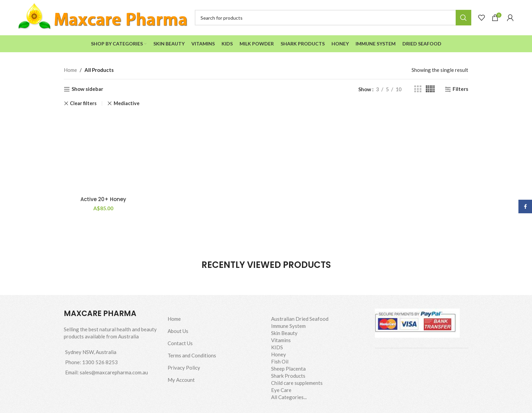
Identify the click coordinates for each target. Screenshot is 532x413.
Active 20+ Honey (103, 199)
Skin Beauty (284, 333)
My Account (181, 380)
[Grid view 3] (418, 89)
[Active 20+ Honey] (103, 153)
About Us (178, 331)
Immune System (288, 326)
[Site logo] (103, 17)
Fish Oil (280, 361)
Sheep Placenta (288, 369)
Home (70, 70)
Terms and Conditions (192, 355)
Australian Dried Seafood (300, 319)
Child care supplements (297, 383)
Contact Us (180, 343)
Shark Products (288, 376)
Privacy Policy (184, 368)
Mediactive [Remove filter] (127, 103)
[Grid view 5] (430, 89)
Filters (460, 89)
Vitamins (281, 340)
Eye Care (281, 390)
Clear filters (83, 103)
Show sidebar (87, 89)
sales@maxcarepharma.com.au (114, 372)
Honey (279, 354)
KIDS (277, 347)
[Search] (333, 18)
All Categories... (289, 397)
